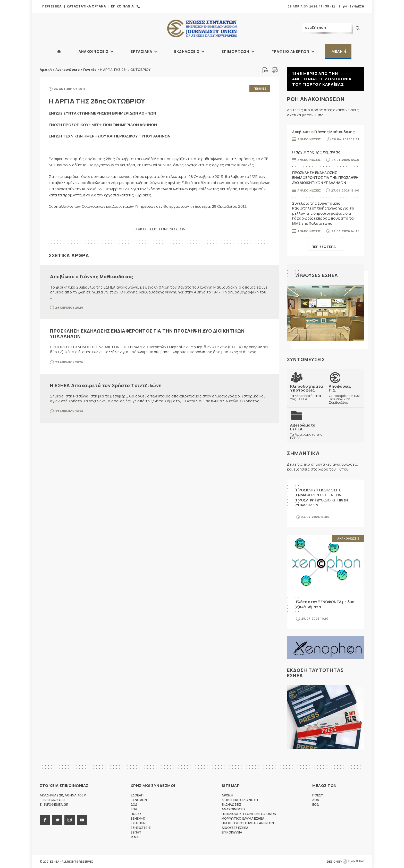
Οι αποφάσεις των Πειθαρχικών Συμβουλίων (345, 394)
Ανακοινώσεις (68, 70)
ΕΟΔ (134, 809)
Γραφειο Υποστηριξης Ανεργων (248, 823)
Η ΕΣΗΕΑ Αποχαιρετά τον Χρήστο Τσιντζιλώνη (106, 385)
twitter (57, 820)
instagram (70, 820)
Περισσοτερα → (326, 247)
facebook (45, 820)
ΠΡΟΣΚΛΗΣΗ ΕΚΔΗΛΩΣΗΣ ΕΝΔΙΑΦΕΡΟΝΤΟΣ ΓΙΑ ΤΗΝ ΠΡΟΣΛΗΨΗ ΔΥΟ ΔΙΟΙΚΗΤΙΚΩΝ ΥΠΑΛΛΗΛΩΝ (147, 334)
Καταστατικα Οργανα (86, 6)
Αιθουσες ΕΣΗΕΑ (317, 275)
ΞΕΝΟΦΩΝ (139, 800)
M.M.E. (135, 837)
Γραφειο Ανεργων (291, 51)
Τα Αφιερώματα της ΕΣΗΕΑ (306, 431)
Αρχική (46, 70)
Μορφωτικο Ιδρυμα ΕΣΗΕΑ (243, 818)
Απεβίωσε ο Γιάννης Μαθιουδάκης (91, 276)
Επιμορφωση (235, 51)
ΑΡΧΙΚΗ (59, 51)
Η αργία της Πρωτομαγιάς (316, 152)
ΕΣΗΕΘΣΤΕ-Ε (141, 828)
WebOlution (353, 862)
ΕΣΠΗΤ (136, 832)
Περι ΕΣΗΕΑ (52, 6)
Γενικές (90, 70)
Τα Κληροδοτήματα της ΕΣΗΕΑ (306, 392)
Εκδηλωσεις (187, 51)
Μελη (337, 51)
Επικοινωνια (123, 6)
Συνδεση (357, 6)
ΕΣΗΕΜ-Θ (138, 818)
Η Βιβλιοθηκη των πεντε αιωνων (249, 814)
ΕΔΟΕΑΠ (137, 795)
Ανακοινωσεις (94, 51)
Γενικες (260, 88)
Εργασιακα (141, 51)
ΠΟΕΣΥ (136, 814)
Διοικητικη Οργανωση (240, 800)
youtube (82, 820)
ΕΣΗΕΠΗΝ (138, 823)
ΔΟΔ (134, 805)
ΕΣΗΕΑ (202, 28)
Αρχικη (227, 795)
